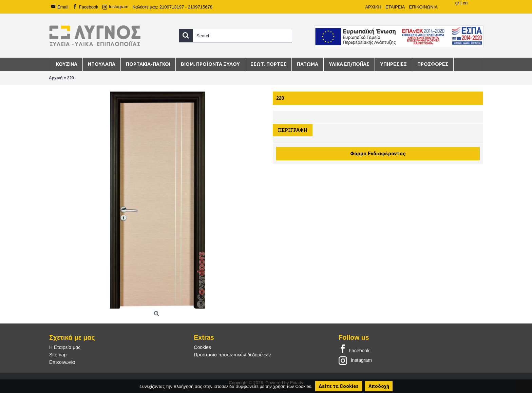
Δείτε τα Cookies (339, 386)
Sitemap (58, 355)
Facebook (354, 349)
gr (457, 3)
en (465, 3)
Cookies (202, 347)
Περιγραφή (293, 130)
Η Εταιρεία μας (65, 347)
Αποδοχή (379, 386)
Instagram (355, 360)
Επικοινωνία (62, 362)
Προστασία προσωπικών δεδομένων (232, 355)
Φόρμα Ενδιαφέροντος (378, 154)
